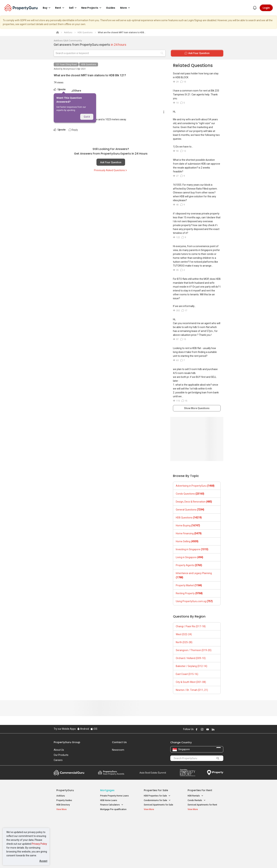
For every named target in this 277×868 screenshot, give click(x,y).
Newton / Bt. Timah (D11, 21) (192, 690)
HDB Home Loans (109, 800)
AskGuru (61, 796)
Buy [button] (47, 8)
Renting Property (189, 593)
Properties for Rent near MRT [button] (116, 835)
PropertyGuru (65, 790)
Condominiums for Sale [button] (157, 800)
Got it (87, 117)
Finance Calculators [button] (112, 805)
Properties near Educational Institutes (158, 823)
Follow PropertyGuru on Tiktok (222, 729)
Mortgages (107, 790)
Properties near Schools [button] (157, 835)
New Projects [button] (92, 8)
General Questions (190, 510)
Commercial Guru (69, 773)
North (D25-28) (184, 642)
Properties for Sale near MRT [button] (116, 830)
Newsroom (118, 750)
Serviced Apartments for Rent (202, 805)
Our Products (61, 755)
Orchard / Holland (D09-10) (191, 658)
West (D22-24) (184, 634)
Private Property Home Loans (114, 796)
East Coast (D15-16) (187, 674)
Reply (73, 130)
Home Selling (187, 541)
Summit (153, 773)
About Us (59, 750)
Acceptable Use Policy (66, 860)
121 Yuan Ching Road (66, 64)
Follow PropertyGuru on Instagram (202, 729)
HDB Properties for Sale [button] (157, 796)
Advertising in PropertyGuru (195, 486)
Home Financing (189, 533)
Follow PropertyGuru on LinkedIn (213, 729)
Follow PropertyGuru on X (218, 729)
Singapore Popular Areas (204, 821)
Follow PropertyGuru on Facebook (197, 729)
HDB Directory (63, 805)
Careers (58, 760)
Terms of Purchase (135, 860)
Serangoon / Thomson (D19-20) (194, 650)
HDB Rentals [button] (195, 796)
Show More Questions (197, 408)
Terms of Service (92, 860)
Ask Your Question (111, 162)
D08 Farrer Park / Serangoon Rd (203, 839)
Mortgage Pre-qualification (113, 809)
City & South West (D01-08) (191, 682)
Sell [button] (73, 8)
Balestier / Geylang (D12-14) (191, 666)
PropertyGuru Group (67, 742)
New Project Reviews (67, 835)
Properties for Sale (156, 790)
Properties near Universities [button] (159, 830)
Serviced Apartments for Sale (158, 805)
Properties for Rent (200, 790)
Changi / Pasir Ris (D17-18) (191, 626)
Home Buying (188, 525)
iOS (94, 729)
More (126, 8)
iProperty (215, 773)
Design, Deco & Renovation (194, 502)
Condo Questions (190, 494)
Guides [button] (111, 8)
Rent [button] (60, 8)
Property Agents (189, 565)
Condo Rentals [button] (197, 800)
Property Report (188, 773)
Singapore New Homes (71, 821)
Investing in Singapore (192, 549)
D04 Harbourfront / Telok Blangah (204, 826)
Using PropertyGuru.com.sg (194, 601)
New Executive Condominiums (71, 831)
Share (76, 91)
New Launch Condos (66, 826)
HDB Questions (89, 64)
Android (83, 729)
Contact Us (119, 742)
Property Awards (111, 773)
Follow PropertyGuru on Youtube (208, 729)
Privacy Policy (39, 844)
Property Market (189, 585)
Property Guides (64, 800)
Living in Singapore (189, 557)
